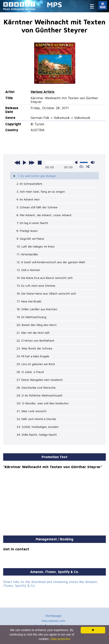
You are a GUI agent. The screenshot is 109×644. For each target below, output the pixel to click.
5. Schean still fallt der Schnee (37, 207)
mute (77, 162)
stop (40, 163)
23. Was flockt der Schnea (34, 348)
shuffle (88, 167)
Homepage (53, 616)
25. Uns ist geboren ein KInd (36, 364)
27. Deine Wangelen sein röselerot (40, 380)
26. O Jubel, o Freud (30, 372)
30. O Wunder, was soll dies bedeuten (43, 403)
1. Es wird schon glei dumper (37, 176)
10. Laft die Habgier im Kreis (35, 246)
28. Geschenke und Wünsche (36, 387)
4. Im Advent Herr (28, 199)
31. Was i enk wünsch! (32, 411)
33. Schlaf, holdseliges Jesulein (37, 427)
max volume (93, 162)
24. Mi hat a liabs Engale (33, 356)
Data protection (60, 639)
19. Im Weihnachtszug (31, 317)
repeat (81, 167)
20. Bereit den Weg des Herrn (37, 325)
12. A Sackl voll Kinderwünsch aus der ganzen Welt (51, 262)
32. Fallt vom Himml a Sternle (36, 419)
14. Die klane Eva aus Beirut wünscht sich (45, 278)
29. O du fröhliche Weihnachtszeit (40, 395)
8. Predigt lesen (27, 231)
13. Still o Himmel (28, 270)
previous (17, 163)
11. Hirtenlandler (27, 254)
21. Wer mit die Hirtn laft (33, 333)
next (32, 163)
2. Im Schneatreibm (29, 184)
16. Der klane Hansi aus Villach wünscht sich (46, 293)
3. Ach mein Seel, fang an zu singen (41, 191)
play (25, 163)
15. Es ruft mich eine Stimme (36, 286)
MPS (54, 4)
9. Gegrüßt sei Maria (30, 239)
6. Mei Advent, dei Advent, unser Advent (44, 215)
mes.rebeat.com (53, 621)
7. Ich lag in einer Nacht (32, 223)
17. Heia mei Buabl (29, 301)
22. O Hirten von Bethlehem (35, 340)
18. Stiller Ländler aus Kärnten (37, 309)
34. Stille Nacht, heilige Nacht (37, 435)
